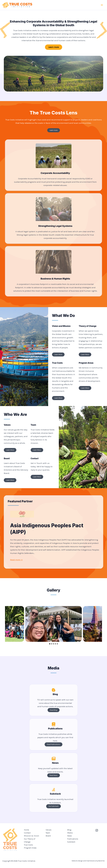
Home (26, 830)
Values (49, 830)
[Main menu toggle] (102, 5)
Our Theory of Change (30, 840)
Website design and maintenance (84, 860)
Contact (27, 833)
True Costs (28, 845)
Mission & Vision (31, 836)
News (70, 836)
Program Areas (30, 848)
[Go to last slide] (7, 624)
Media (70, 833)
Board (48, 836)
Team (48, 833)
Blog (69, 830)
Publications (73, 839)
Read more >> (16, 560)
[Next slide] (100, 624)
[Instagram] (97, 830)
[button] (54, 47)
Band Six (102, 860)
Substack (71, 842)
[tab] (50, 644)
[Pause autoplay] (98, 638)
